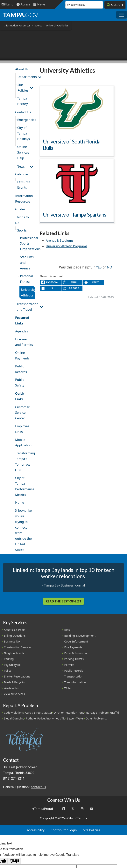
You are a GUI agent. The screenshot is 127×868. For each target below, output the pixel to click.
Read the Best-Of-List (63, 601)
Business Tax (12, 641)
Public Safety (20, 382)
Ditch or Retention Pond (69, 713)
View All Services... (15, 694)
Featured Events (24, 185)
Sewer (71, 718)
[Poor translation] (14, 861)
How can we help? (75, 5)
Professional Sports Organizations (28, 244)
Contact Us (23, 112)
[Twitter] (73, 809)
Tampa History (23, 101)
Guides (20, 209)
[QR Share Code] (72, 288)
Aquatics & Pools (14, 630)
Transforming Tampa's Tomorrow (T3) (25, 462)
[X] (50, 288)
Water (68, 688)
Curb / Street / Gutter (39, 713)
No (109, 267)
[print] (94, 282)
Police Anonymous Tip (51, 718)
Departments (26, 77)
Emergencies (26, 120)
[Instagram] (82, 809)
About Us (22, 69)
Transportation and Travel (26, 307)
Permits (69, 665)
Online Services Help (23, 152)
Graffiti (114, 713)
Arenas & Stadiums (60, 240)
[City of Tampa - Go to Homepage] (21, 15)
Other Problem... (96, 718)
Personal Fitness (26, 279)
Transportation (74, 676)
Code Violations (14, 713)
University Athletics (28, 292)
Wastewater (11, 688)
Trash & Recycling (15, 682)
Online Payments (22, 355)
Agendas (21, 331)
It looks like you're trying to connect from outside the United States (23, 530)
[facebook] (50, 282)
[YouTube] (91, 809)
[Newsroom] (39, 4)
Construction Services (18, 647)
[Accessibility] (23, 4)
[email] (72, 282)
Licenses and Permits (24, 342)
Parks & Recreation (76, 653)
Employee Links (22, 429)
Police (8, 671)
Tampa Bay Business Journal (64, 585)
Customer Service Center (22, 413)
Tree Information (75, 682)
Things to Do (22, 220)
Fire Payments (73, 647)
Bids (67, 630)
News (21, 166)
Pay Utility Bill (13, 665)
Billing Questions (15, 636)
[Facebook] (64, 809)
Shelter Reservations (17, 676)
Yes (99, 267)
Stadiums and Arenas (27, 263)
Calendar (22, 174)
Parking (9, 659)
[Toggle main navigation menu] (122, 15)
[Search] (115, 5)
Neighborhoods (14, 653)
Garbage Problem (97, 713)
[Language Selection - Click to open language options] (7, 4)
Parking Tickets (74, 659)
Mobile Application (23, 443)
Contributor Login (64, 830)
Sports (38, 25)
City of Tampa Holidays (24, 133)
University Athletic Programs (67, 246)
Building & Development (80, 636)
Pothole (31, 718)
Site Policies (23, 88)
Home (20, 503)
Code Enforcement (76, 641)
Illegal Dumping (14, 718)
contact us (38, 787)
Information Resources (17, 25)
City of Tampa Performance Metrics (25, 486)
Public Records (21, 369)
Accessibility (36, 830)
